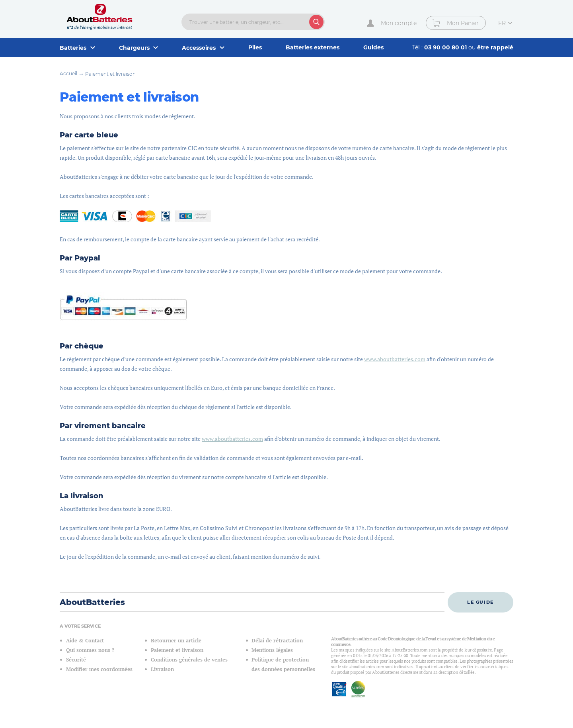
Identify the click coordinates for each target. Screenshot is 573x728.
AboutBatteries (92, 602)
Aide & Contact (85, 641)
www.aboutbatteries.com (395, 359)
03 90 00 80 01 (446, 47)
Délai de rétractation (277, 641)
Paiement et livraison (110, 74)
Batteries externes (313, 47)
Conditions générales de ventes (189, 660)
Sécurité (76, 660)
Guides (373, 47)
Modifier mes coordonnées (99, 669)
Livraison (162, 669)
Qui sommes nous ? (90, 650)
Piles (255, 47)
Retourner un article (176, 641)
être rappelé (495, 47)
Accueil (68, 73)
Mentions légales (272, 650)
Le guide (480, 602)
